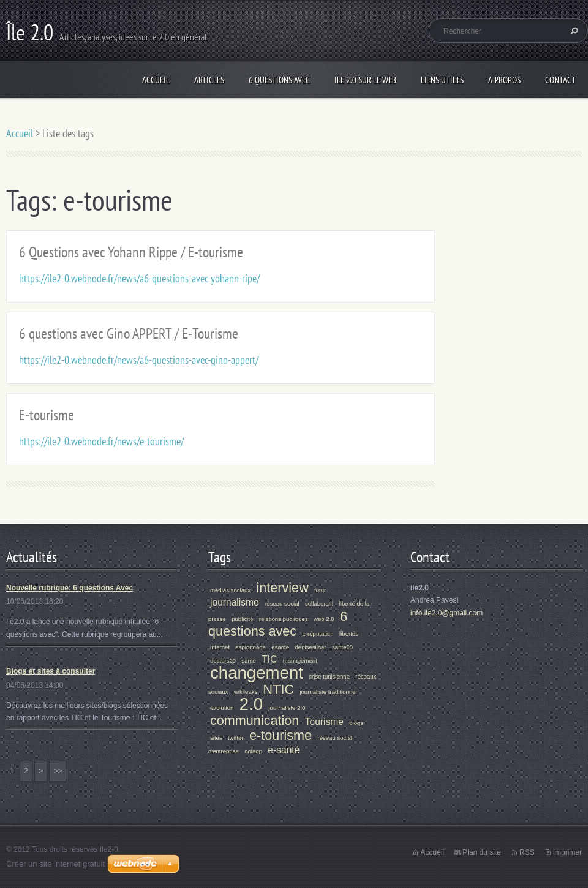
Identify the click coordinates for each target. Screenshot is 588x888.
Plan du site (482, 852)
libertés (349, 634)
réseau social (282, 604)
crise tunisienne (329, 676)
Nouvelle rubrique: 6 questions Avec (70, 588)
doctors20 (223, 660)
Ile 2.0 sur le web (365, 80)
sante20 (342, 647)
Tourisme (324, 722)
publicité (242, 619)
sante (248, 660)
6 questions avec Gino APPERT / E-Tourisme (129, 333)
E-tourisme (47, 415)
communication (254, 721)
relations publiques (284, 619)
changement (257, 673)
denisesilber (310, 647)
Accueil (156, 80)
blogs (356, 723)
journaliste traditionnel (328, 692)
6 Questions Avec (279, 80)
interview (282, 588)
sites (216, 738)
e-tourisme (281, 735)
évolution (222, 708)
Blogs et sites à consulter (51, 671)
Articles (209, 80)
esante (280, 647)
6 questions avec (278, 624)
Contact (560, 80)
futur (320, 590)
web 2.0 (324, 619)
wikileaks (246, 692)
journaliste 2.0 (287, 708)
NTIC (279, 689)
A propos (504, 80)
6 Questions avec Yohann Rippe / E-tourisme (131, 252)
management (300, 660)
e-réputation (318, 634)
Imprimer (567, 852)
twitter (236, 738)
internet (220, 647)
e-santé (284, 750)
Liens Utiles (442, 80)
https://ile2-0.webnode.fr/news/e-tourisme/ (101, 441)
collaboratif (319, 604)
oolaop (253, 751)
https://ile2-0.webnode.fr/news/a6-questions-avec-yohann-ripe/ (139, 278)
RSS (527, 852)
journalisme (235, 602)
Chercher (573, 31)
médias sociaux (230, 590)
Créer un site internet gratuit (55, 864)
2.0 (251, 704)
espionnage (251, 647)
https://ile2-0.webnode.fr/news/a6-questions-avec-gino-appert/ (139, 360)
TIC (269, 659)
